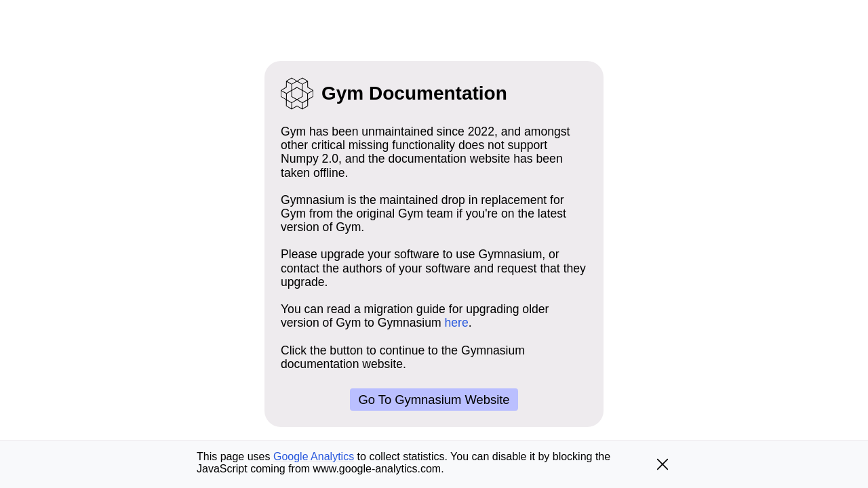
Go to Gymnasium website (434, 400)
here (457, 323)
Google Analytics (314, 456)
